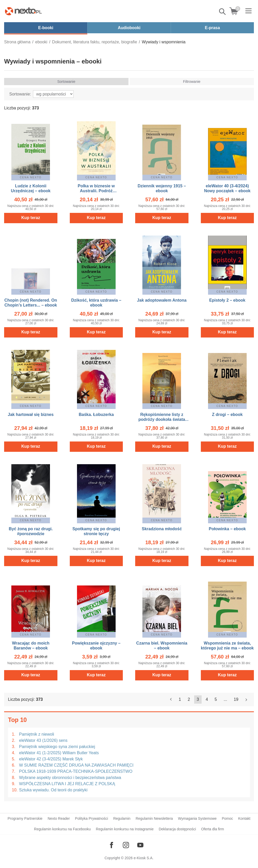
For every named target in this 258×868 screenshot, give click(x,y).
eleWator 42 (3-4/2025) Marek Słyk (51, 759)
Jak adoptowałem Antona (162, 300)
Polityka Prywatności (91, 818)
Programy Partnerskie (25, 818)
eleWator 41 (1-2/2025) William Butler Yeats (59, 753)
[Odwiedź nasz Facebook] (111, 845)
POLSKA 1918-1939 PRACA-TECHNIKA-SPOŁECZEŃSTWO (76, 771)
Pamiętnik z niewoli (37, 734)
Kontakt (244, 818)
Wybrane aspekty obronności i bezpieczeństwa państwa (70, 778)
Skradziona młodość (162, 529)
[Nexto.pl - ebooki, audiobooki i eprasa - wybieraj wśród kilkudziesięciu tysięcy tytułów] (23, 11)
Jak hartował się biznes (31, 415)
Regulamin (122, 818)
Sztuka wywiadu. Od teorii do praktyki (53, 790)
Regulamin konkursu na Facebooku (62, 829)
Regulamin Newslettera (154, 818)
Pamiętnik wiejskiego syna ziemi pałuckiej (57, 747)
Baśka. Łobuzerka (96, 415)
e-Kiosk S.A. (144, 858)
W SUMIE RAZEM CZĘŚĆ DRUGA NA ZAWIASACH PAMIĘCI (76, 765)
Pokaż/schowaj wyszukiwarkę (223, 12)
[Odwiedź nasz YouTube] (140, 845)
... (225, 699)
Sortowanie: (20, 94)
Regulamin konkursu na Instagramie (125, 829)
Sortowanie (66, 82)
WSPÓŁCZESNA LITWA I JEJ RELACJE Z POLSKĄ (67, 784)
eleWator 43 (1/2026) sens (43, 740)
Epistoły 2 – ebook (227, 300)
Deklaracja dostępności (177, 829)
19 (236, 699)
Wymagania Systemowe (197, 818)
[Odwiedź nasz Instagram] (126, 845)
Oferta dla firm (213, 829)
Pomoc (227, 818)
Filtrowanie (192, 82)
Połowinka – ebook (227, 529)
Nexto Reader (59, 818)
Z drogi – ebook (227, 415)
